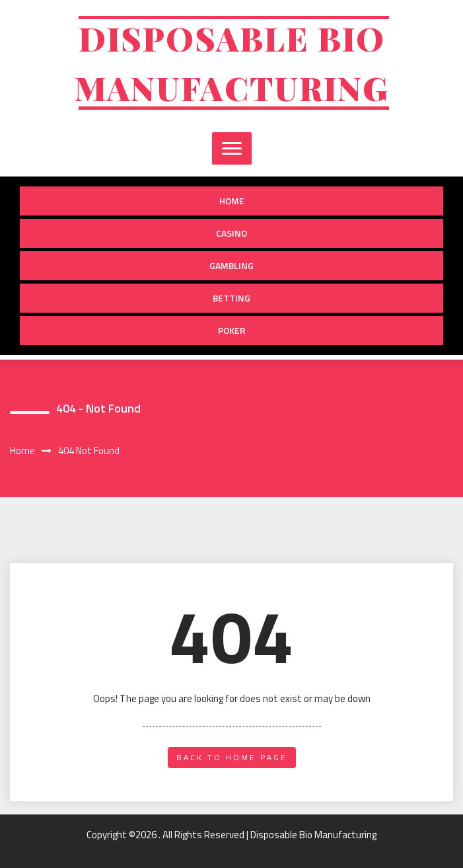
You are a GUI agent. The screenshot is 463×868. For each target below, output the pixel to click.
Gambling (231, 265)
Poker (232, 330)
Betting (231, 298)
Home (232, 201)
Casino (231, 233)
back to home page (232, 757)
